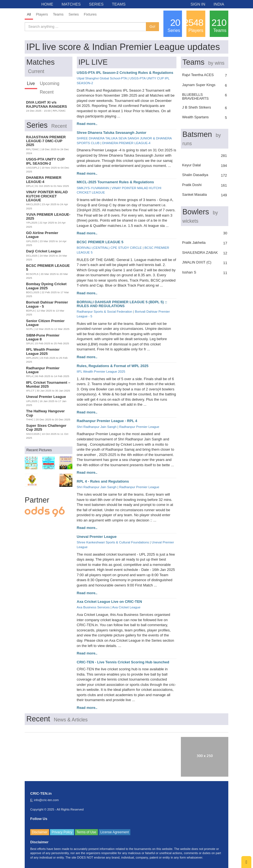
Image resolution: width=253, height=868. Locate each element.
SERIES (96, 4)
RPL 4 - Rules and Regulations (103, 481)
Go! (152, 27)
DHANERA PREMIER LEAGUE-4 (126, 143)
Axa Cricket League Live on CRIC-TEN (110, 602)
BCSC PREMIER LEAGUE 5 (100, 242)
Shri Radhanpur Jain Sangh (97, 427)
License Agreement (115, 832)
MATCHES (71, 4)
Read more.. (87, 124)
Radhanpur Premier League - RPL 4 (107, 421)
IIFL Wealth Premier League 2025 (101, 371)
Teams (58, 14)
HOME (47, 4)
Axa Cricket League (126, 607)
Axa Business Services (93, 607)
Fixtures (90, 14)
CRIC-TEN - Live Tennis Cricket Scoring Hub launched (123, 662)
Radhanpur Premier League (139, 427)
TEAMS (119, 4)
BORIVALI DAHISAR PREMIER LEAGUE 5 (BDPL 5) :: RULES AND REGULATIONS (122, 304)
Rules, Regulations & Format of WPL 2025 (113, 366)
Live (31, 83)
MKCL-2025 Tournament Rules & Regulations (116, 182)
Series (74, 14)
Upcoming (50, 83)
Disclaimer (40, 832)
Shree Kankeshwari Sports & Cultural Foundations (113, 542)
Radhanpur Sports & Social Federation (105, 311)
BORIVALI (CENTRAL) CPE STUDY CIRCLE (109, 248)
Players (42, 14)
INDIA (219, 4)
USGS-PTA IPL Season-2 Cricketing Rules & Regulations (125, 73)
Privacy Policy (62, 832)
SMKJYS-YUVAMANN (93, 188)
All (29, 14)
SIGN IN (198, 4)
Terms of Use (86, 832)
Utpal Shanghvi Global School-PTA (102, 78)
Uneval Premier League (97, 537)
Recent (47, 92)
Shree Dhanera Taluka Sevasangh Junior (112, 133)
